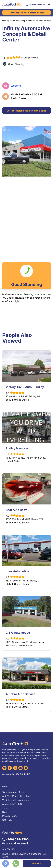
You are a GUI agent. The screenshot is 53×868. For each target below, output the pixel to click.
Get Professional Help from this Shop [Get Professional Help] (26, 111)
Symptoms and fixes (13, 792)
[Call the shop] (16, 863)
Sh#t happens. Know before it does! (27, 13)
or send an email (15, 843)
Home (5, 21)
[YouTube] (26, 768)
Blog (5, 812)
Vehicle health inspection (16, 800)
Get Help (7, 820)
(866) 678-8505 (35, 5)
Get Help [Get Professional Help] (37, 863)
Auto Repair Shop (18, 21)
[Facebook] (10, 768)
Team (5, 808)
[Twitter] (4, 768)
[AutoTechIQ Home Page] (11, 5)
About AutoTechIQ (12, 804)
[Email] (20, 768)
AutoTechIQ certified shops (17, 796)
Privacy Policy (10, 816)
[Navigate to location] (6, 863)
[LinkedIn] (15, 768)
